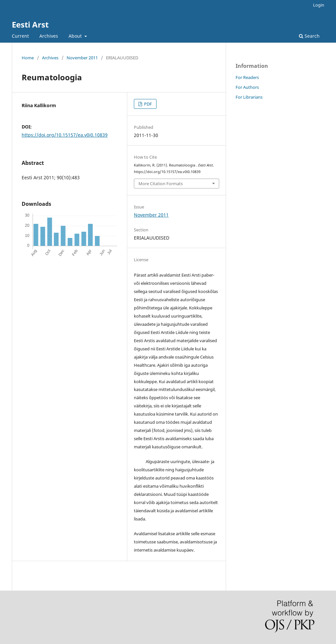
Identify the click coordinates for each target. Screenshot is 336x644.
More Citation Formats (161, 184)
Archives (49, 36)
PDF (147, 104)
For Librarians (249, 97)
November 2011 (82, 58)
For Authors (247, 87)
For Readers (247, 77)
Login (319, 5)
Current (20, 36)
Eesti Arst (30, 24)
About (76, 36)
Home (28, 58)
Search (309, 36)
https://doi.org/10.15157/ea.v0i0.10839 (65, 135)
